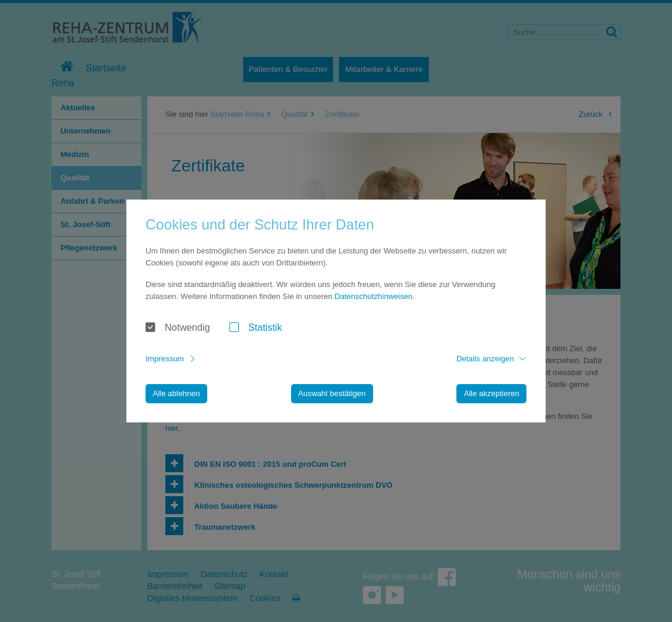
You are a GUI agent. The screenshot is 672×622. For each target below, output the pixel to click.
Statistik (265, 327)
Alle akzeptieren (491, 393)
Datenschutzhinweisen (374, 296)
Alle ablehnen (176, 393)
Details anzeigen (485, 359)
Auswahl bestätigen (332, 393)
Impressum (165, 359)
